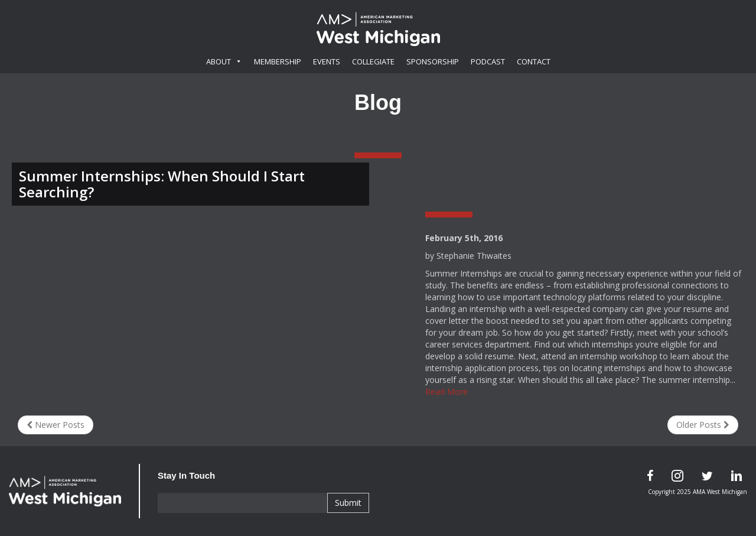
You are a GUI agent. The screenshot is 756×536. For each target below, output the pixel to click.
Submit (348, 503)
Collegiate (373, 61)
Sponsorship (433, 61)
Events (327, 61)
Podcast (488, 61)
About (224, 61)
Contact (534, 61)
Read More (447, 392)
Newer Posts (56, 425)
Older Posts (703, 425)
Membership (278, 61)
